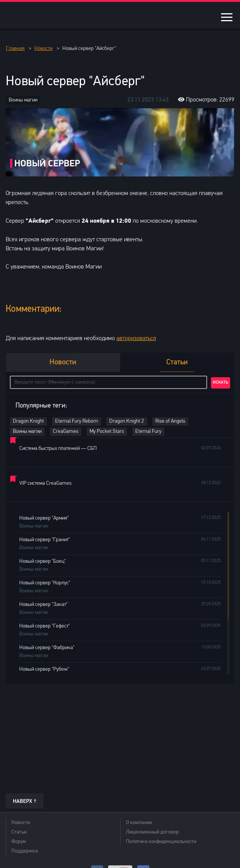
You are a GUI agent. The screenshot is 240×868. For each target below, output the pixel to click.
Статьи (19, 832)
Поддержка (25, 851)
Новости (21, 823)
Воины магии (23, 100)
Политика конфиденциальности (161, 842)
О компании (139, 823)
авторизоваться (136, 339)
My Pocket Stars (107, 432)
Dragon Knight (28, 421)
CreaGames (66, 432)
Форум (19, 842)
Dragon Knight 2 (127, 421)
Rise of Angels (170, 421)
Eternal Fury (148, 432)
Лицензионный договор (152, 832)
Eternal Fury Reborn (77, 421)
